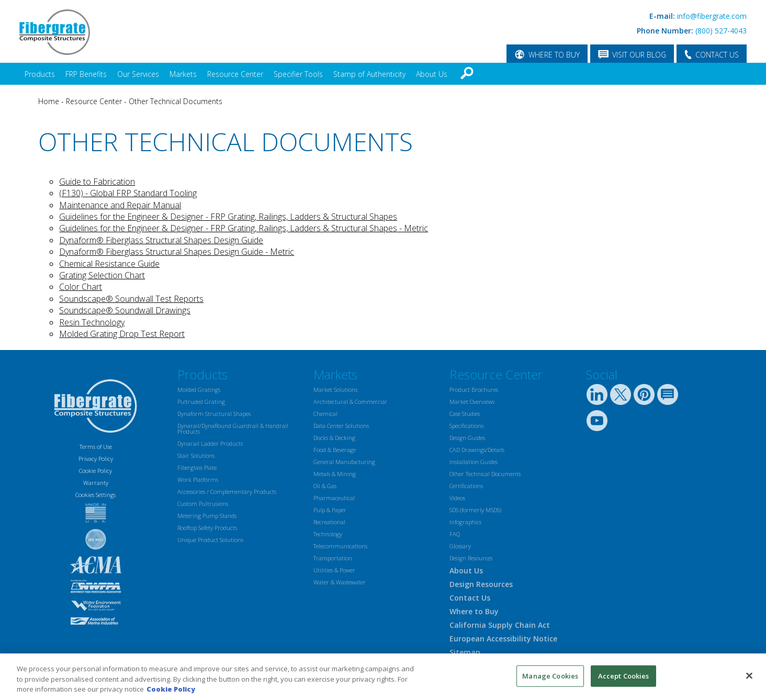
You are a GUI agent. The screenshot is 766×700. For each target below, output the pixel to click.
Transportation (333, 558)
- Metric (413, 228)
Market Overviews (472, 402)
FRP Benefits (86, 74)
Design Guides (467, 438)
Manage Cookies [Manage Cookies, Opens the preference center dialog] (550, 675)
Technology (328, 534)
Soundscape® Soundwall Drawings (125, 310)
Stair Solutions (196, 455)
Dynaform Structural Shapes (214, 414)
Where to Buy (474, 611)
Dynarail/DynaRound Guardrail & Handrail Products (233, 428)
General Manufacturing (344, 462)
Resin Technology (92, 322)
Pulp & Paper (330, 510)
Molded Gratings (199, 389)
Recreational (329, 522)
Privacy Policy (96, 459)
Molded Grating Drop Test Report (122, 334)
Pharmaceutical (334, 498)
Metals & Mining (335, 474)
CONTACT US (717, 55)
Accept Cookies (624, 675)
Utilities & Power (334, 570)
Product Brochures (474, 389)
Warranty (96, 483)
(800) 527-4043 (721, 31)
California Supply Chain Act (500, 625)
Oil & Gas (325, 486)
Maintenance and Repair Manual (120, 205)
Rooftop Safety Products (207, 528)
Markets (183, 74)
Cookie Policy (95, 471)
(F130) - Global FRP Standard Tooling (128, 193)
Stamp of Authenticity (369, 74)
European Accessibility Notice (503, 639)
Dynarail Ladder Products (210, 443)
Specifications (466, 426)
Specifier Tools (298, 74)
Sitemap (465, 652)
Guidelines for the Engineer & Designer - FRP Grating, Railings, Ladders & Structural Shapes (228, 217)
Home (49, 101)
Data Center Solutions (341, 426)
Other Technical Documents (176, 101)
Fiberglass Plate (197, 467)
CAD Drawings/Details (477, 450)
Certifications (466, 486)
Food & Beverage (335, 450)
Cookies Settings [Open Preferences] (95, 495)
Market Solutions (335, 389)
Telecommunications (340, 546)
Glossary (460, 546)
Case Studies (465, 414)
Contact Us (470, 598)
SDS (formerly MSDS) (475, 510)
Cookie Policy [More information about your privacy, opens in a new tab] (171, 689)
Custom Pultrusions (203, 504)
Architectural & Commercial (350, 402)
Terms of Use (96, 447)
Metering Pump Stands (207, 516)
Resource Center (235, 74)
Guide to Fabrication (97, 182)
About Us (432, 74)
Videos (457, 498)
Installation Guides (474, 462)
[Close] (749, 675)
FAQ (455, 534)
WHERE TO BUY (554, 55)
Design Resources (471, 558)
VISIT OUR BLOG (639, 55)
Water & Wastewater (340, 582)
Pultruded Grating (201, 402)
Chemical (325, 414)
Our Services (138, 74)
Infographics (465, 522)
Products (40, 74)
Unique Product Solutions (210, 540)
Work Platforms (198, 479)
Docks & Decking (334, 438)
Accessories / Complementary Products (227, 492)
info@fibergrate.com (712, 16)
